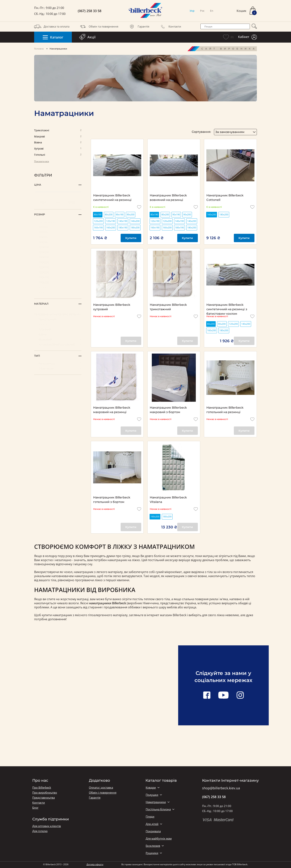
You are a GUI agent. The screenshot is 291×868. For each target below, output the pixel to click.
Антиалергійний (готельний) (58, 344)
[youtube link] (223, 695)
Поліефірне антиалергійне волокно (58, 313)
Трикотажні (58, 130)
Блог (35, 808)
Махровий (58, 339)
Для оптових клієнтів (47, 826)
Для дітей (152, 824)
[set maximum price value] (72, 202)
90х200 (58, 242)
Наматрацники (156, 802)
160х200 (58, 272)
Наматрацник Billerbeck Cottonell (225, 198)
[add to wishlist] (139, 207)
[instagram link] (240, 695)
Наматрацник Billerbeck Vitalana (168, 500)
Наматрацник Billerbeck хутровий (112, 307)
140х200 (58, 262)
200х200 (58, 287)
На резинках (58, 363)
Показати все (42, 161)
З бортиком (58, 368)
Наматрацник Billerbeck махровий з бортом (168, 410)
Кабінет (247, 37)
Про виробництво (45, 793)
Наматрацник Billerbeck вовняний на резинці (168, 198)
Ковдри (151, 788)
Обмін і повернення (103, 793)
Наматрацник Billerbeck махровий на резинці (112, 410)
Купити (131, 238)
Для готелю (40, 831)
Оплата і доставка (101, 788)
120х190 (58, 247)
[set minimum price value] (44, 202)
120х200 (58, 252)
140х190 (58, 257)
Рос (202, 11)
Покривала (153, 831)
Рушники (152, 853)
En (212, 11)
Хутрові (58, 149)
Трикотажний (58, 319)
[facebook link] (207, 695)
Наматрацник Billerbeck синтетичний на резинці (112, 198)
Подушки (152, 795)
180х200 (58, 282)
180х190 (58, 277)
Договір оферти (95, 864)
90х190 (58, 237)
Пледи (150, 817)
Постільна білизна (158, 809)
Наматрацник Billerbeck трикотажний (168, 307)
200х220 (58, 292)
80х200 (58, 232)
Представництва (44, 798)
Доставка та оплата (52, 27)
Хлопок (58, 324)
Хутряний (58, 329)
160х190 (58, 267)
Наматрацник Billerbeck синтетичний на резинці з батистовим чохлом (227, 307)
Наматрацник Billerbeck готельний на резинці (225, 410)
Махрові (58, 137)
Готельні (58, 155)
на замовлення (58, 222)
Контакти (170, 27)
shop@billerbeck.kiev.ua (221, 788)
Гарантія (139, 27)
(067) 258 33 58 (90, 11)
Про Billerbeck (42, 788)
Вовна (58, 143)
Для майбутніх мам (159, 839)
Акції (87, 37)
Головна (39, 49)
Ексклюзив (153, 846)
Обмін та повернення (99, 27)
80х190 (58, 227)
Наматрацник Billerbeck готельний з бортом (112, 500)
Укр (192, 11)
